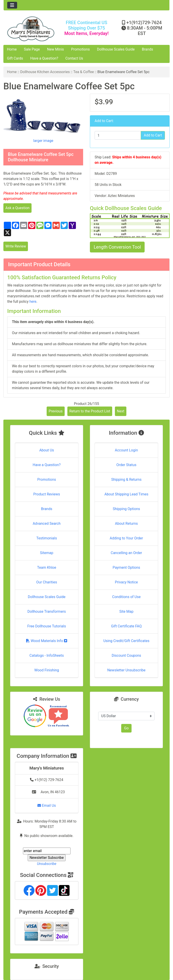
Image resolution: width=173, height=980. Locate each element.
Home (12, 49)
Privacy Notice (126, 582)
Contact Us (74, 58)
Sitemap (47, 553)
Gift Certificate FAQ (126, 626)
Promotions (81, 49)
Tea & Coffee (83, 72)
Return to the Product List (90, 411)
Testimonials (47, 538)
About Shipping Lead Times (126, 494)
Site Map (126, 611)
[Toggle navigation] (12, 5)
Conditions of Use (126, 597)
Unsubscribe (47, 864)
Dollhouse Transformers (47, 611)
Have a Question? (44, 58)
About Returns (126, 524)
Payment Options (126, 567)
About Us (47, 450)
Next (121, 411)
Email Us (47, 805)
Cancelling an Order (126, 553)
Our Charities (47, 582)
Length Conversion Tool (117, 247)
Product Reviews (47, 494)
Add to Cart (153, 135)
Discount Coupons (126, 655)
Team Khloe (47, 567)
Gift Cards (15, 58)
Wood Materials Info (47, 641)
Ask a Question (17, 208)
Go (126, 728)
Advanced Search (47, 524)
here (33, 302)
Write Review (16, 246)
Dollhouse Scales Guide (116, 49)
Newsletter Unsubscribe (126, 670)
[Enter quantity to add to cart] (118, 135)
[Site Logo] (31, 29)
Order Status (126, 465)
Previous (56, 411)
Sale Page (32, 49)
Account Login (126, 450)
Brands (148, 49)
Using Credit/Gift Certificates (126, 641)
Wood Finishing (47, 670)
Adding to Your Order (126, 538)
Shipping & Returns (126, 480)
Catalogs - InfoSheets (47, 655)
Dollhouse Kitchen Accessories (45, 72)
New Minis (56, 49)
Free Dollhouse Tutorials (47, 626)
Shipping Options (126, 509)
